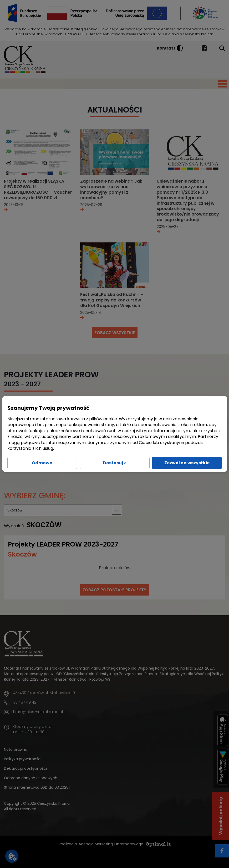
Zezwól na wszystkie (187, 463)
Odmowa (42, 463)
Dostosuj (115, 463)
